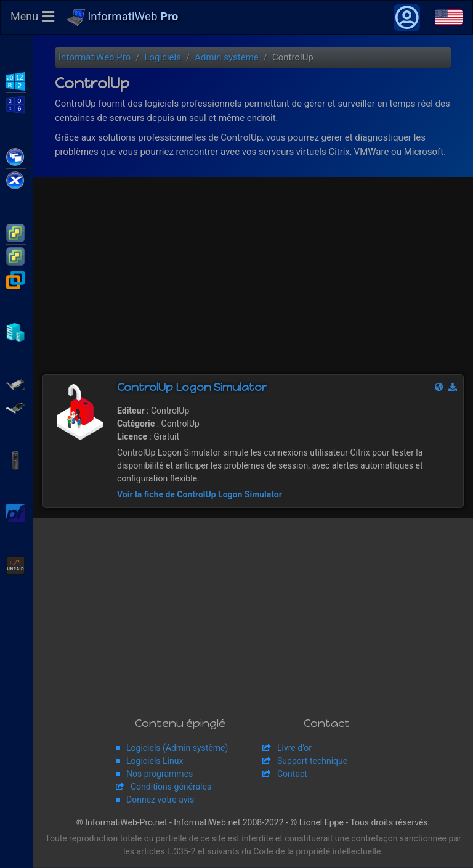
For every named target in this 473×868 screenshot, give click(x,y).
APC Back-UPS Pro (16, 459)
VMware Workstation (16, 279)
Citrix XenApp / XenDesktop (16, 156)
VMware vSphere (16, 255)
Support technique (312, 761)
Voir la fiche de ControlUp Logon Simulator (200, 495)
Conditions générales (171, 787)
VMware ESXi (16, 232)
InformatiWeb (123, 18)
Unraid (16, 564)
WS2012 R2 (16, 80)
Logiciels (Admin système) (177, 748)
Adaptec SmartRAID (16, 383)
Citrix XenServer (16, 179)
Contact (292, 774)
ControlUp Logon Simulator (192, 388)
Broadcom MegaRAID (16, 407)
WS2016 (16, 104)
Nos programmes (160, 774)
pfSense (16, 512)
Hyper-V (16, 331)
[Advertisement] (253, 282)
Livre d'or (294, 748)
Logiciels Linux (155, 761)
